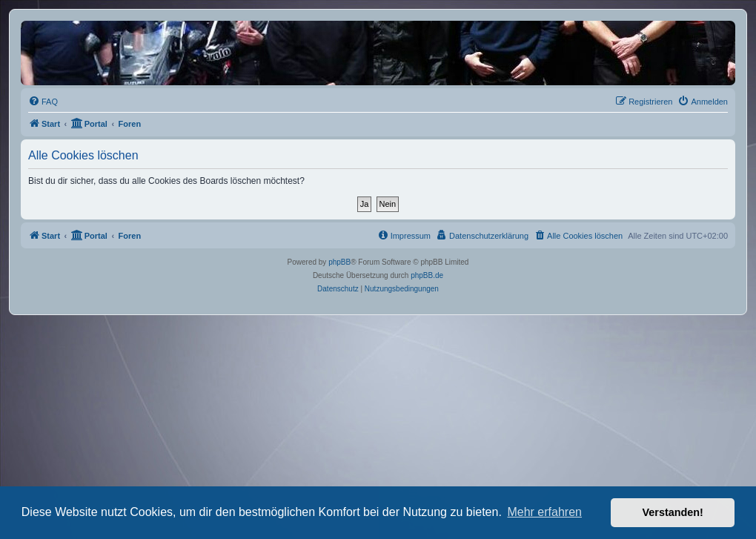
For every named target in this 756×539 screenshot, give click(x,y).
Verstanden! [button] (673, 512)
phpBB (339, 262)
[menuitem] (43, 102)
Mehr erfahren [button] (544, 512)
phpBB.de (427, 275)
